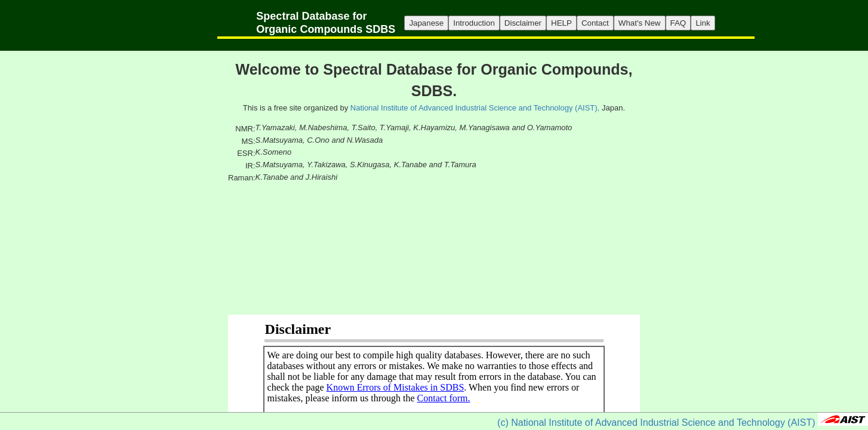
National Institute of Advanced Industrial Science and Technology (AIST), (475, 108)
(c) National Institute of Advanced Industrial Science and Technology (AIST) (656, 423)
